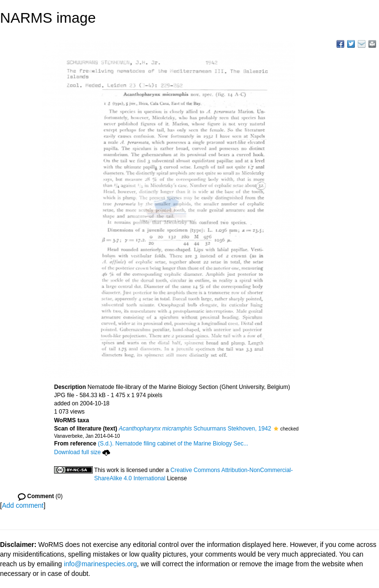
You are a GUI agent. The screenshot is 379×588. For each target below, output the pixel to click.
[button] (276, 429)
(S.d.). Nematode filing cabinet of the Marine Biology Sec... (173, 444)
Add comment (23, 505)
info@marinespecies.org (100, 564)
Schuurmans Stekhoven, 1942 (195, 429)
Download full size (82, 452)
